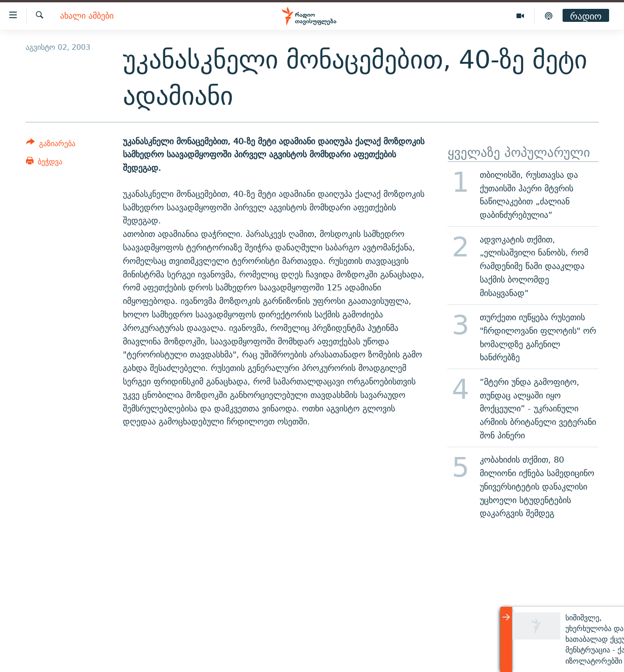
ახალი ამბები (87, 16)
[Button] (51, 145)
